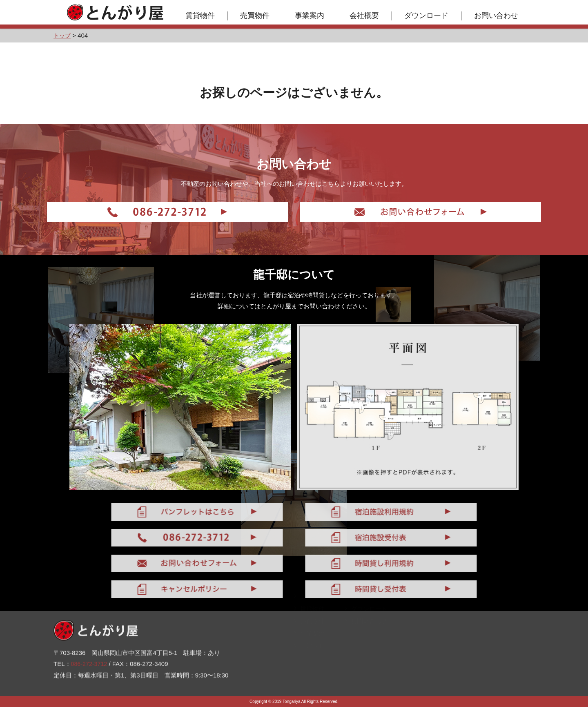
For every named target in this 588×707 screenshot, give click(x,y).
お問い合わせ (499, 16)
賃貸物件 (203, 16)
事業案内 (313, 16)
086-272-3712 (90, 647)
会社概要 (367, 16)
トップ (306, 609)
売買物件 (258, 16)
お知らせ (309, 659)
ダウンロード (430, 16)
